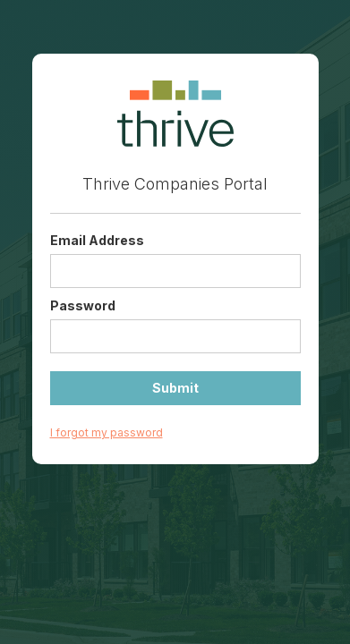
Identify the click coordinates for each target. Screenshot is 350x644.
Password (83, 305)
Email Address (97, 240)
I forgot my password (107, 432)
